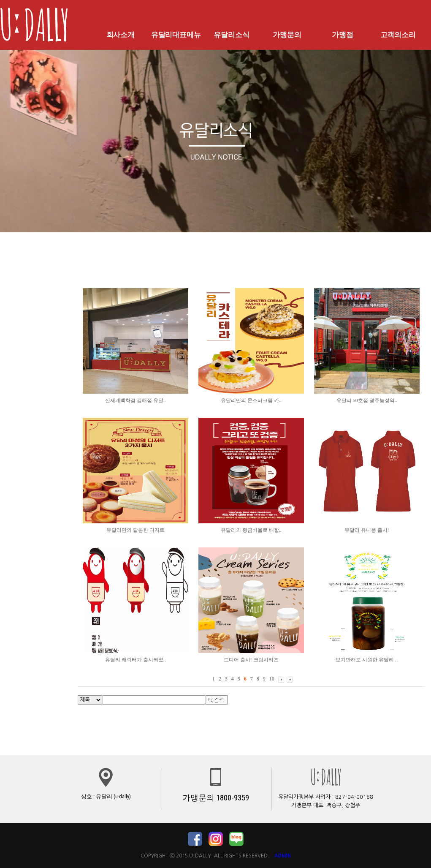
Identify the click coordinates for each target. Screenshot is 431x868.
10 (272, 679)
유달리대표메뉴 (176, 35)
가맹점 (342, 35)
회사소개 (120, 35)
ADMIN (283, 856)
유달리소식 (231, 35)
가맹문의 (287, 35)
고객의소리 (398, 35)
